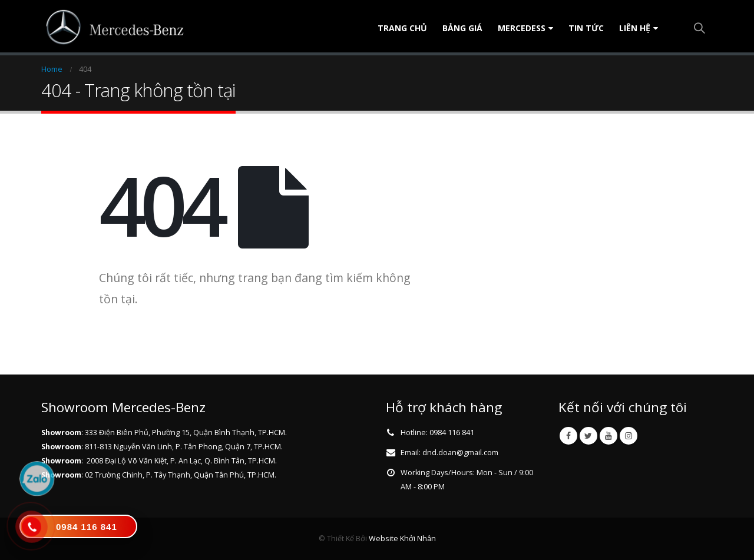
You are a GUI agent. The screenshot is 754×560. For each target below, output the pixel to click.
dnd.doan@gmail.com (460, 453)
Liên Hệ (635, 28)
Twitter (588, 436)
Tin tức (586, 28)
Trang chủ (402, 28)
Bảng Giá (462, 28)
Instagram (629, 436)
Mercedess (522, 28)
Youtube (609, 436)
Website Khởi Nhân (402, 539)
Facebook (568, 436)
